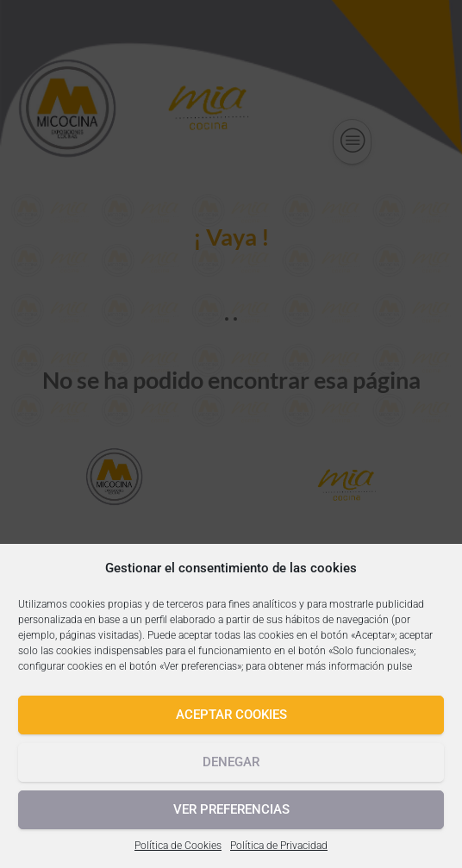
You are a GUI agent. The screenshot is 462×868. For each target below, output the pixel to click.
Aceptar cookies (231, 715)
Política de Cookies (178, 846)
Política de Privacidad (279, 846)
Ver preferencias (231, 809)
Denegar (231, 762)
